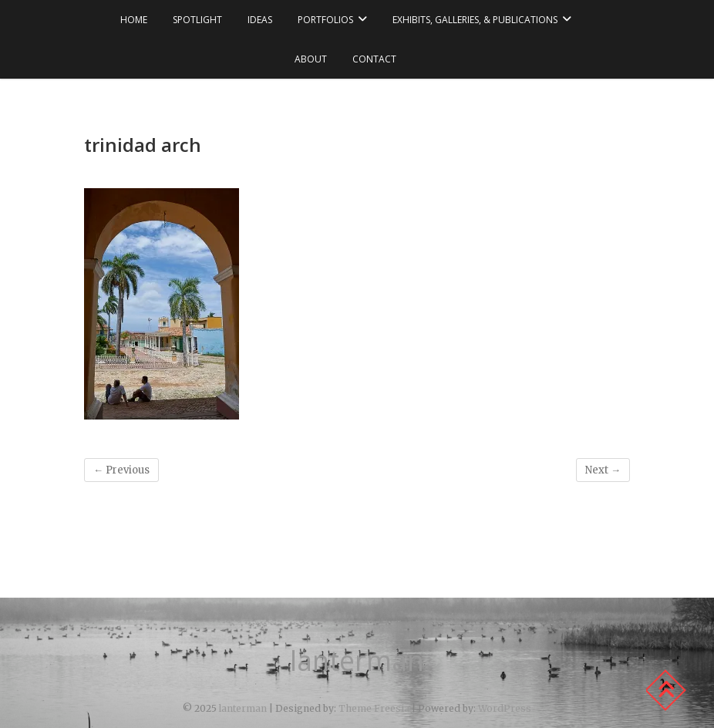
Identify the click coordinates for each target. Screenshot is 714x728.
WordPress (505, 708)
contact (374, 59)
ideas (260, 20)
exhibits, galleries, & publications (475, 20)
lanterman (357, 661)
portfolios (325, 20)
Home (134, 20)
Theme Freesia (374, 708)
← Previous (121, 470)
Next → (603, 470)
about (311, 59)
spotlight (197, 20)
